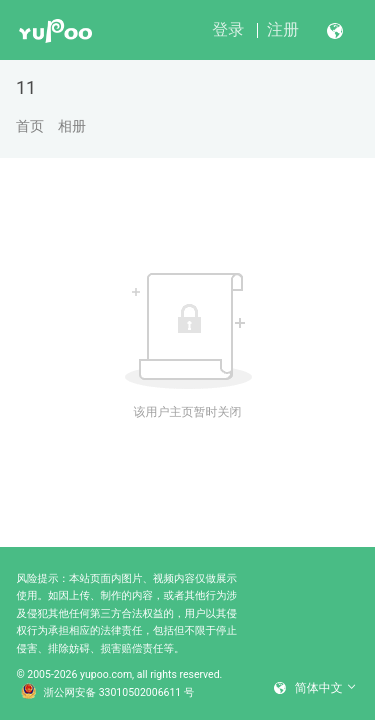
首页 (30, 126)
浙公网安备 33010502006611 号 (108, 693)
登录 (228, 29)
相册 (72, 126)
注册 (283, 29)
